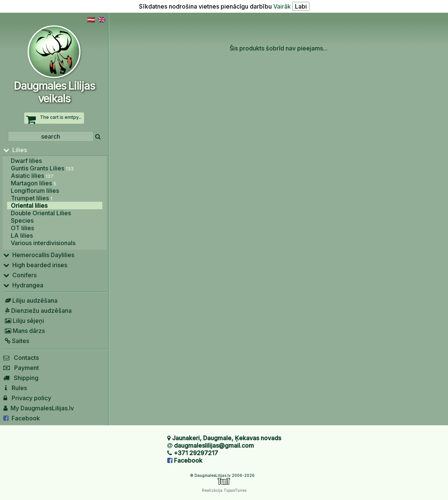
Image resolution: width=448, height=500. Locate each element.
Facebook (22, 418)
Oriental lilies (29, 206)
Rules (15, 388)
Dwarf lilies (26, 161)
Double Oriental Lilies (41, 213)
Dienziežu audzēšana (38, 311)
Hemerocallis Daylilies (39, 255)
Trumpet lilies (32, 198)
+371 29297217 (196, 453)
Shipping (21, 378)
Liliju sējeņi (24, 321)
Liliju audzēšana (30, 300)
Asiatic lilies (32, 176)
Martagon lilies (34, 183)
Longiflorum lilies (35, 191)
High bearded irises (35, 265)
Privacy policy (27, 398)
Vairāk (282, 6)
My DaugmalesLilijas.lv (39, 408)
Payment (21, 368)
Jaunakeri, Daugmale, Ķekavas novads (227, 438)
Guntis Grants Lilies (42, 168)
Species (22, 220)
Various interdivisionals (43, 243)
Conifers (20, 275)
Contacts (21, 358)
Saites (16, 341)
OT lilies (22, 228)
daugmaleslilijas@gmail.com (214, 445)
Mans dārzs (24, 331)
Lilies (15, 150)
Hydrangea (23, 285)
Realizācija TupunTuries (224, 490)
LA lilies (22, 235)
